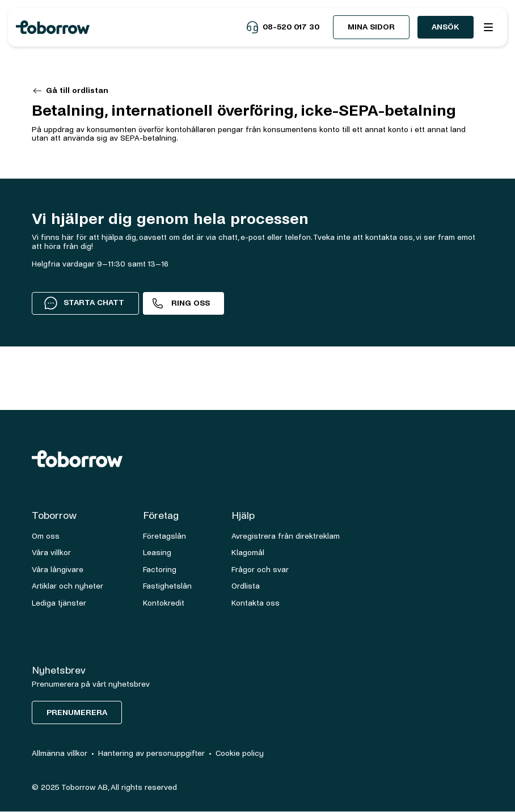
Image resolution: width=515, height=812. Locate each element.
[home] (131, 27)
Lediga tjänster (59, 603)
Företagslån (164, 536)
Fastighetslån (167, 586)
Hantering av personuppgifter (151, 753)
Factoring (160, 570)
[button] (488, 27)
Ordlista (246, 586)
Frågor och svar (260, 570)
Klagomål (248, 553)
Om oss (46, 536)
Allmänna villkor (60, 753)
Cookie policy (240, 753)
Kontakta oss (256, 603)
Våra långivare (58, 570)
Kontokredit (164, 603)
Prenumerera (77, 712)
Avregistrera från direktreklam (286, 536)
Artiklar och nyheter (67, 586)
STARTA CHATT (84, 303)
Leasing (157, 553)
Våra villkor (51, 553)
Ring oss (191, 303)
